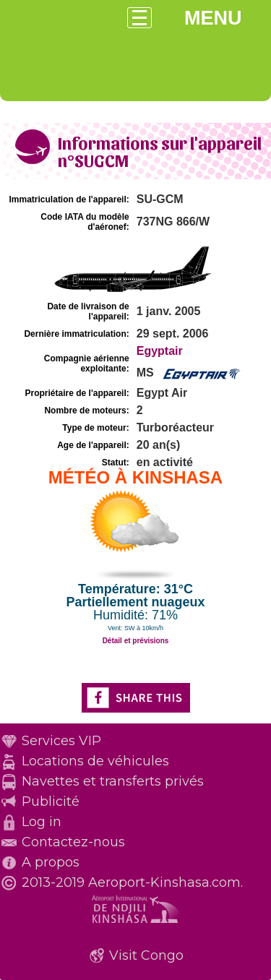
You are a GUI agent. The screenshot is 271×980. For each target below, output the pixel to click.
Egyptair (160, 351)
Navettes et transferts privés (113, 781)
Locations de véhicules (95, 761)
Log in (42, 822)
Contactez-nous (73, 842)
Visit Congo (146, 955)
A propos (51, 862)
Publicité (51, 801)
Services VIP (61, 741)
